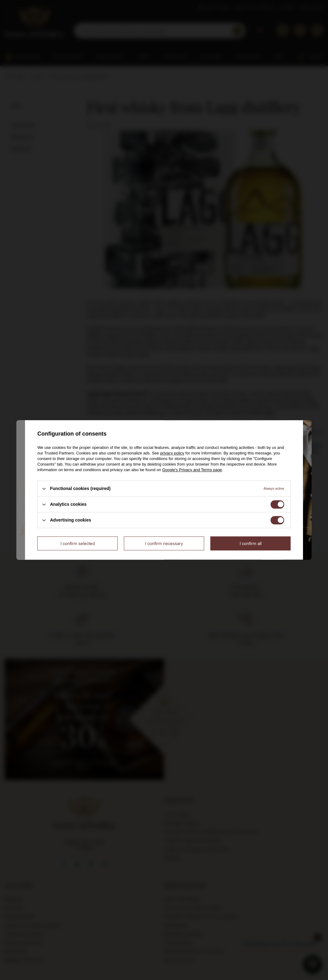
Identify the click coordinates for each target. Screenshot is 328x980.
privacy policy (172, 453)
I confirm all (251, 543)
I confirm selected (78, 543)
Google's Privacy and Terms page (192, 470)
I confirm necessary (164, 543)
